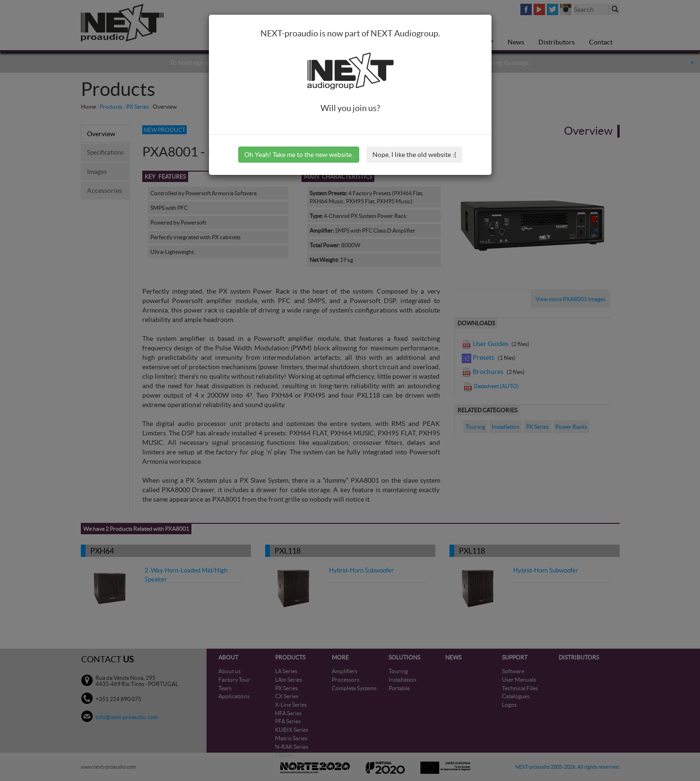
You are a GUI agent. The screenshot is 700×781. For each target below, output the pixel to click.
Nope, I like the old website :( (414, 155)
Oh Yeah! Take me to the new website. (299, 155)
